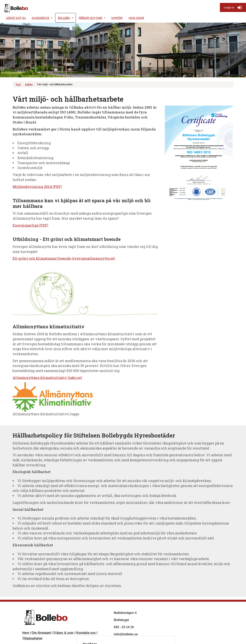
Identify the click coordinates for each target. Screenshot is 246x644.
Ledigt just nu (16, 18)
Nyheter (117, 18)
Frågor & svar (64, 633)
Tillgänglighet (32, 638)
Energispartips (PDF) (30, 225)
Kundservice (40, 18)
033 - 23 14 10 (124, 627)
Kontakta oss (86, 633)
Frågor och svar (90, 18)
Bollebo (64, 18)
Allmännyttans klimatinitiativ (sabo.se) (47, 378)
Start (18, 84)
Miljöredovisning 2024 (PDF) (37, 187)
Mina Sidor (136, 18)
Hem (26, 633)
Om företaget (41, 633)
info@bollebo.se (126, 634)
